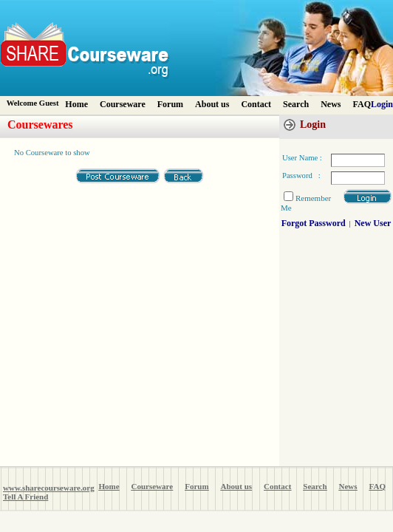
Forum (170, 104)
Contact (256, 104)
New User (373, 223)
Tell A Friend (25, 497)
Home (76, 104)
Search (296, 104)
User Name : (302, 158)
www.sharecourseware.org (49, 488)
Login (382, 104)
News (331, 104)
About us (212, 104)
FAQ (362, 104)
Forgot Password (314, 223)
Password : (301, 175)
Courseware (123, 104)
